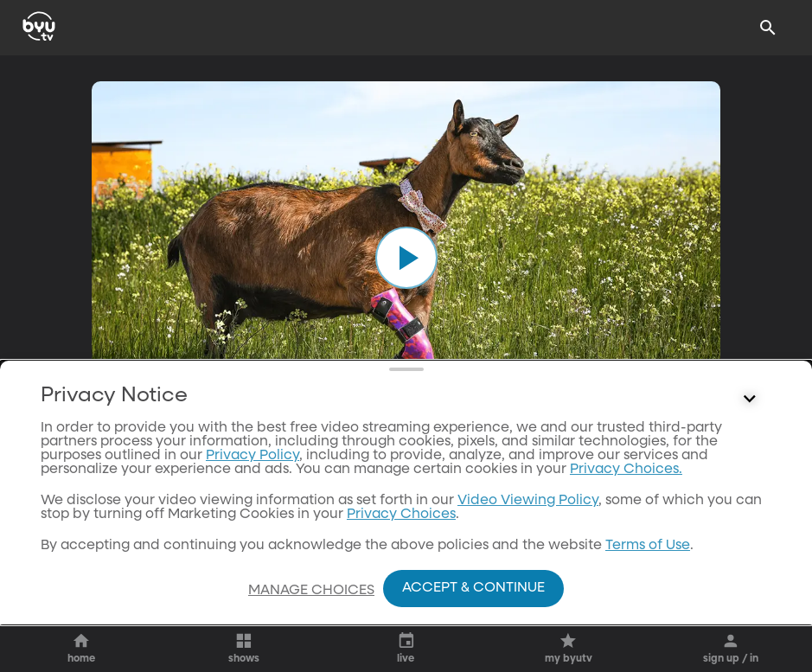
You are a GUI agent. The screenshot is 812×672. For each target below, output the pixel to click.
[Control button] (750, 499)
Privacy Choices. (626, 569)
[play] (406, 258)
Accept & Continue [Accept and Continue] (473, 588)
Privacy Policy (253, 555)
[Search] (768, 28)
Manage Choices (311, 591)
